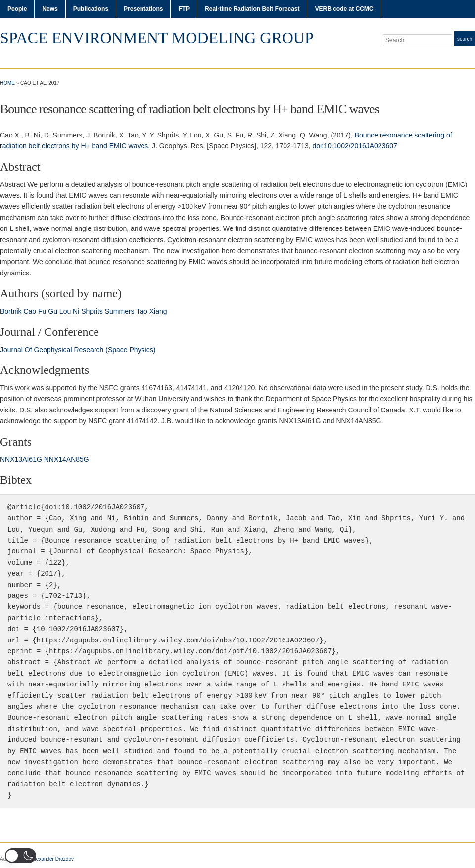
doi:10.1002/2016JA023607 (355, 146)
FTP (184, 9)
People (17, 9)
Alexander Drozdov (53, 859)
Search (465, 39)
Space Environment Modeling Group (157, 38)
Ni (76, 311)
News (50, 9)
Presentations (143, 9)
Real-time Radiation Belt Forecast (252, 9)
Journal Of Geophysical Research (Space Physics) (78, 350)
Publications (91, 9)
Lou (65, 311)
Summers (120, 311)
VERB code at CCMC (344, 9)
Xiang (158, 311)
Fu (42, 311)
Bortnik (11, 311)
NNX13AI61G (21, 459)
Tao (142, 311)
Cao (30, 311)
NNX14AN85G (67, 459)
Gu (53, 311)
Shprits (92, 311)
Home (7, 83)
